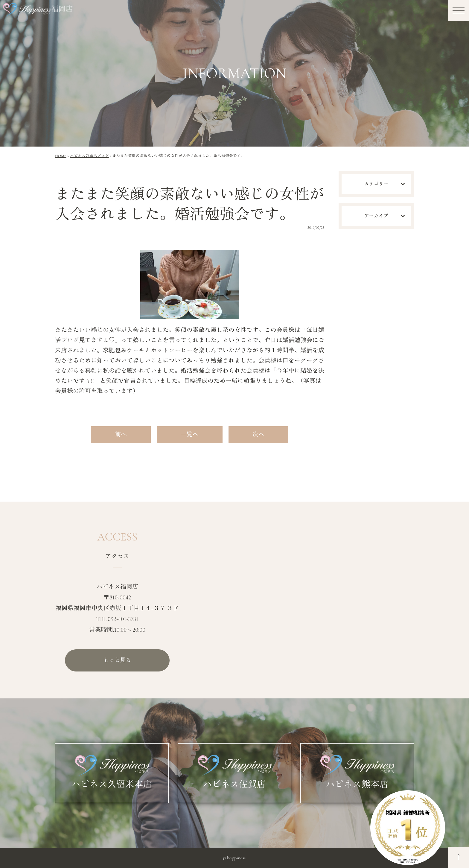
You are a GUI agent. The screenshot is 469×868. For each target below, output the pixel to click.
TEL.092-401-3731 (117, 619)
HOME (61, 156)
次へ (258, 435)
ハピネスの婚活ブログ (89, 156)
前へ (121, 435)
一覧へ (190, 435)
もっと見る (117, 660)
